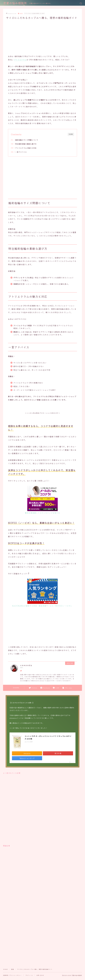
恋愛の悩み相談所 (15, 3)
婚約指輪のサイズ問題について (27, 140)
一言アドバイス (21, 152)
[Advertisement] (42, 37)
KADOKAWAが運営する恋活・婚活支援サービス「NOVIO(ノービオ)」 (42, 606)
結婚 (20, 13)
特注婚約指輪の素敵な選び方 (26, 144)
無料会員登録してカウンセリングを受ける (42, 513)
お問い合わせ (40, 975)
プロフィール (29, 975)
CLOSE (71, 134)
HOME (5, 969)
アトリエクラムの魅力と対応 (26, 148)
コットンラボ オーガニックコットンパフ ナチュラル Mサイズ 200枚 (48, 737)
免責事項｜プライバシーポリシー (12, 975)
